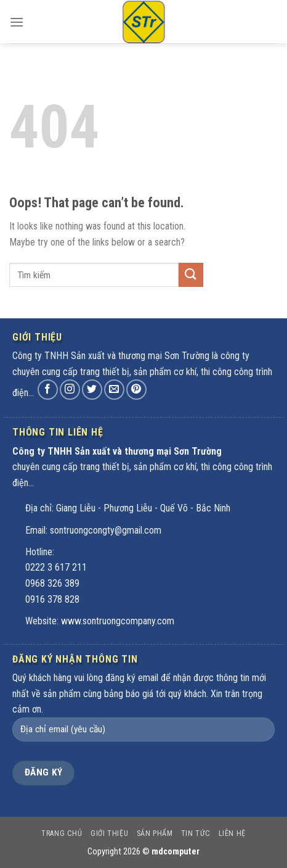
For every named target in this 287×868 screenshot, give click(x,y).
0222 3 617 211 (56, 567)
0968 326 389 (52, 583)
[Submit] (191, 275)
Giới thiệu (109, 833)
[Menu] (17, 24)
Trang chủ (62, 833)
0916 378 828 (52, 599)
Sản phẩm (155, 833)
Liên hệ (232, 833)
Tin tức (196, 833)
